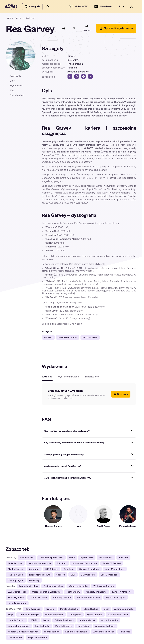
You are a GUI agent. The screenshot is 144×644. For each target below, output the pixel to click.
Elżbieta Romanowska (76, 632)
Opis (12, 82)
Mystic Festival (16, 570)
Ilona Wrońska (33, 610)
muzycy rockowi (90, 338)
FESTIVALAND (106, 558)
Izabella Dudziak (16, 621)
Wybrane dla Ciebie (69, 377)
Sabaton (61, 575)
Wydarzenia (16, 86)
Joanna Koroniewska (19, 627)
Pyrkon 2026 (87, 558)
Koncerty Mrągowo (122, 593)
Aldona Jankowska (124, 610)
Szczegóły (15, 77)
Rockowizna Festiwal (40, 575)
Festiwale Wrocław (53, 587)
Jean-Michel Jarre (115, 570)
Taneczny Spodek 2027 (51, 558)
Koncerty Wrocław (28, 587)
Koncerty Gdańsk (38, 598)
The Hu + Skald (16, 575)
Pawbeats (125, 632)
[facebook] (70, 77)
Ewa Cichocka (42, 627)
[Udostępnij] (64, 29)
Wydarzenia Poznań (104, 587)
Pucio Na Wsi (27, 558)
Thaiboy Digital (16, 581)
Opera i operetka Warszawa (46, 593)
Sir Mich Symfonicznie (40, 564)
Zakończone (92, 377)
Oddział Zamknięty (64, 621)
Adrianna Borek (87, 621)
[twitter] (90, 77)
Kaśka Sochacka (109, 621)
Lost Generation (109, 575)
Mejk (10, 615)
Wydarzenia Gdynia (116, 598)
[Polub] (74, 29)
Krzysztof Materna (37, 638)
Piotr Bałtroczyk (64, 627)
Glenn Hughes (91, 610)
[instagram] (77, 77)
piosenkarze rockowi (68, 338)
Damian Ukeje (15, 638)
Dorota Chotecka (69, 610)
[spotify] (83, 77)
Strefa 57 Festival (112, 564)
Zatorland (34, 570)
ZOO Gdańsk (51, 570)
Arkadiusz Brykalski (105, 627)
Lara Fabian (83, 627)
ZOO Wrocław (88, 575)
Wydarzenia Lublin (78, 587)
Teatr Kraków (73, 593)
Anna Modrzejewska (104, 632)
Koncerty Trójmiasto (96, 593)
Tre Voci (50, 610)
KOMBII (34, 621)
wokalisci (48, 338)
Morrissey (34, 581)
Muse (46, 621)
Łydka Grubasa (95, 615)
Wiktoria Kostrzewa (118, 615)
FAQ (12, 91)
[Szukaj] (49, 7)
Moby (72, 558)
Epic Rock (62, 564)
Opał (106, 610)
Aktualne (47, 377)
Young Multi (75, 615)
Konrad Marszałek (54, 615)
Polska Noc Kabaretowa (85, 564)
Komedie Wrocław (17, 604)
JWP (73, 575)
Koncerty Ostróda (62, 598)
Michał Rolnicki (52, 632)
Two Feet (123, 558)
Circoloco (69, 570)
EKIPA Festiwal (15, 564)
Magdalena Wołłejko (29, 615)
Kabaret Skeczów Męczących (23, 632)
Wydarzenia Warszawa (88, 598)
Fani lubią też (17, 96)
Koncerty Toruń (16, 598)
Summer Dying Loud (89, 570)
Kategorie (33, 7)
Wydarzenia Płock (17, 593)
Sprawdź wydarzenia (116, 29)
